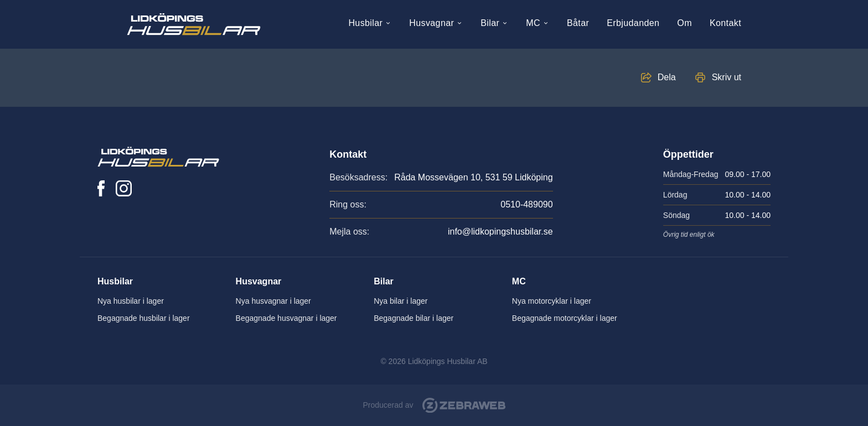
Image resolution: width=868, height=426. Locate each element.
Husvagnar (436, 23)
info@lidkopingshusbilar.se (500, 232)
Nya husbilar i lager (131, 301)
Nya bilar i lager (401, 301)
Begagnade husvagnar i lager (286, 318)
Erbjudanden (633, 23)
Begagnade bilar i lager (414, 318)
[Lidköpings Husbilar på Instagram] (124, 188)
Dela (667, 77)
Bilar (494, 23)
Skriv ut (727, 77)
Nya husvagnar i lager (273, 301)
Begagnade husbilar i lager (144, 318)
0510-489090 (526, 204)
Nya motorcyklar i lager (552, 301)
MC (538, 23)
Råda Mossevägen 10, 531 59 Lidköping (473, 177)
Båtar (578, 23)
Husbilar (370, 23)
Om (684, 23)
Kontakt (725, 23)
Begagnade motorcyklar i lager (565, 318)
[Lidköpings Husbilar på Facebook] (101, 188)
